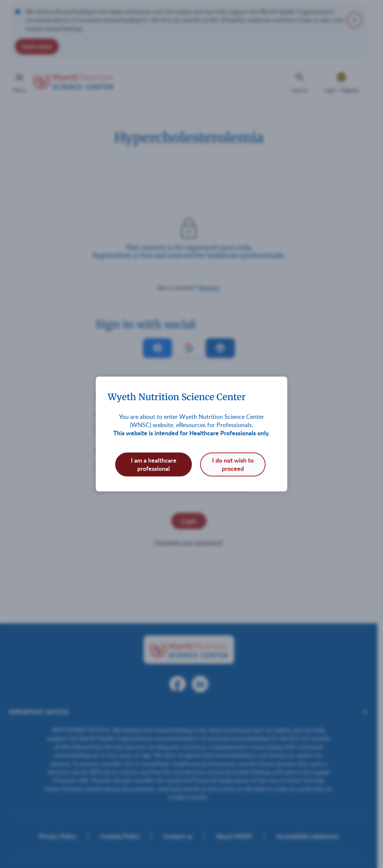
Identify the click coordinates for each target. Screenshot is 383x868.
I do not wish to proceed (233, 464)
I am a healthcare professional (154, 464)
